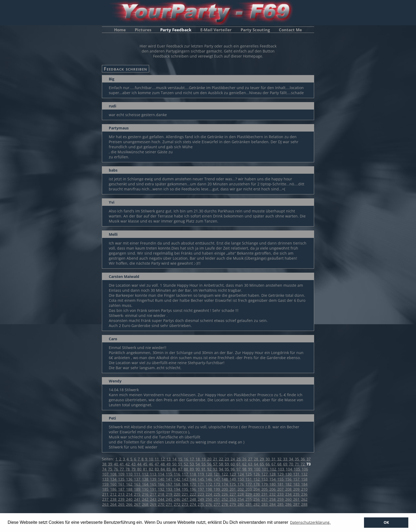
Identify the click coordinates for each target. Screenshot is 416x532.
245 (170, 499)
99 (251, 469)
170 (193, 484)
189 (138, 489)
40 (116, 464)
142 (177, 479)
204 (257, 489)
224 (209, 494)
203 (249, 489)
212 (114, 494)
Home (120, 30)
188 (130, 489)
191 (154, 489)
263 (106, 504)
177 (249, 484)
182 (289, 484)
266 (130, 504)
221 (185, 494)
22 (222, 459)
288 (304, 504)
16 (187, 459)
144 (193, 479)
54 (198, 464)
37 (309, 459)
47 (157, 464)
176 (241, 484)
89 (192, 469)
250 (209, 499)
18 (198, 459)
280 (241, 504)
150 (241, 479)
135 (122, 479)
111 (138, 474)
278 (225, 504)
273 (185, 504)
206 (273, 489)
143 (185, 479)
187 (122, 489)
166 (162, 484)
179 (265, 484)
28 (257, 459)
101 (266, 469)
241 (138, 499)
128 (273, 474)
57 (216, 464)
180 (273, 484)
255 (249, 499)
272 (177, 504)
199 (217, 489)
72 (303, 464)
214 (130, 494)
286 (289, 504)
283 (265, 504)
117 (185, 474)
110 (130, 474)
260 (289, 499)
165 (154, 484)
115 (170, 474)
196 (193, 489)
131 (297, 474)
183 (297, 484)
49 (169, 464)
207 (281, 489)
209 (297, 489)
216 (146, 494)
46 (151, 464)
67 (274, 464)
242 (146, 499)
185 (106, 489)
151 (249, 479)
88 (187, 469)
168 (177, 484)
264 (114, 504)
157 (297, 479)
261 (297, 499)
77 (122, 469)
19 (204, 459)
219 (170, 494)
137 (138, 479)
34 (292, 459)
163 (138, 484)
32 (280, 459)
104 (289, 469)
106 (305, 469)
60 (233, 464)
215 (138, 494)
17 (192, 459)
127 (265, 474)
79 (134, 469)
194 (177, 489)
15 (181, 459)
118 (193, 474)
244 (162, 499)
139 (154, 479)
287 (297, 504)
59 (227, 464)
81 (146, 469)
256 (257, 499)
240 (130, 499)
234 (289, 494)
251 (217, 499)
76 (116, 469)
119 (201, 474)
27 (251, 459)
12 (163, 459)
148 (225, 479)
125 (249, 474)
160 (114, 484)
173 (217, 484)
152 (257, 479)
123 (233, 474)
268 (146, 504)
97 (239, 469)
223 (201, 494)
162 (130, 484)
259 (281, 499)
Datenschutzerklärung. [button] (310, 522)
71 (297, 464)
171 (201, 484)
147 (217, 479)
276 (209, 504)
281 (249, 504)
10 (151, 459)
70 (292, 464)
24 (233, 459)
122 (225, 474)
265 (122, 504)
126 (257, 474)
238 (114, 499)
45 (146, 464)
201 (233, 489)
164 (146, 484)
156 (289, 479)
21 (216, 459)
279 (233, 504)
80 (140, 469)
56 (210, 464)
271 (170, 504)
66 (268, 464)
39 (111, 464)
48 (163, 464)
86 (175, 469)
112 (146, 474)
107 (106, 474)
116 (177, 474)
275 (201, 504)
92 (210, 469)
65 (262, 464)
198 (209, 489)
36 (303, 459)
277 (217, 504)
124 (241, 474)
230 (257, 494)
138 (146, 479)
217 (154, 494)
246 (177, 499)
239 (122, 499)
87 (181, 469)
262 (304, 499)
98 (245, 469)
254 (241, 499)
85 (169, 469)
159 (106, 484)
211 (106, 494)
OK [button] (386, 522)
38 (105, 464)
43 (134, 464)
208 (289, 489)
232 (273, 494)
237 (106, 499)
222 (193, 494)
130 (289, 474)
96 (233, 469)
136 (130, 479)
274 (193, 504)
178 (257, 484)
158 (304, 479)
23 (227, 459)
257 (265, 499)
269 (154, 504)
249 (201, 499)
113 (154, 474)
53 (192, 464)
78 (128, 469)
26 (245, 459)
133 (106, 479)
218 (162, 494)
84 (163, 469)
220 (177, 494)
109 (122, 474)
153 (265, 479)
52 (187, 464)
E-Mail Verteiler (216, 30)
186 (114, 489)
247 (185, 499)
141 (170, 479)
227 (233, 494)
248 (193, 499)
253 (233, 499)
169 (185, 484)
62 (245, 464)
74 (105, 469)
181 (281, 484)
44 (140, 464)
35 (297, 459)
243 (154, 499)
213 (122, 494)
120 (209, 474)
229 (249, 494)
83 (157, 469)
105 (297, 469)
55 (204, 464)
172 (209, 484)
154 (273, 479)
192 (162, 489)
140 (162, 479)
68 (280, 464)
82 (151, 469)
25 (239, 459)
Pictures (143, 30)
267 (138, 504)
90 (198, 469)
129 (281, 474)
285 (281, 504)
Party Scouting (255, 30)
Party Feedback (176, 30)
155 (281, 479)
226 (225, 494)
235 (297, 494)
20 (210, 459)
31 (274, 459)
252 (225, 499)
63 (251, 464)
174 (225, 484)
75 (111, 469)
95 (227, 469)
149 (233, 479)
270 (162, 504)
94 (222, 469)
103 (281, 469)
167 (170, 484)
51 (181, 464)
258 (273, 499)
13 (169, 459)
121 (217, 474)
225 (217, 494)
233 (281, 494)
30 (268, 459)
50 (175, 464)
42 (128, 464)
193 (170, 489)
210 (304, 489)
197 (201, 489)
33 (286, 459)
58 (222, 464)
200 (225, 489)
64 (257, 464)
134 (114, 479)
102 (274, 469)
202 (241, 489)
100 (258, 469)
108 (114, 474)
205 (265, 489)
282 (257, 504)
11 (157, 459)
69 (286, 464)
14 (175, 459)
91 (204, 469)
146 (209, 479)
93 (216, 469)
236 (304, 494)
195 (185, 489)
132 (304, 474)
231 (265, 494)
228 (241, 494)
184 (304, 484)
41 (122, 464)
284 (273, 504)
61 (239, 464)
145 (201, 479)
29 (262, 459)
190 (146, 489)
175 (233, 484)
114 (162, 474)
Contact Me (290, 30)
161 (122, 484)
